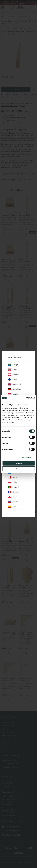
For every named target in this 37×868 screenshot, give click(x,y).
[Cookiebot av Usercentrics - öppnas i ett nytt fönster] (26, 398)
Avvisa (19, 469)
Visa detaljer (27, 457)
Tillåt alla (19, 463)
